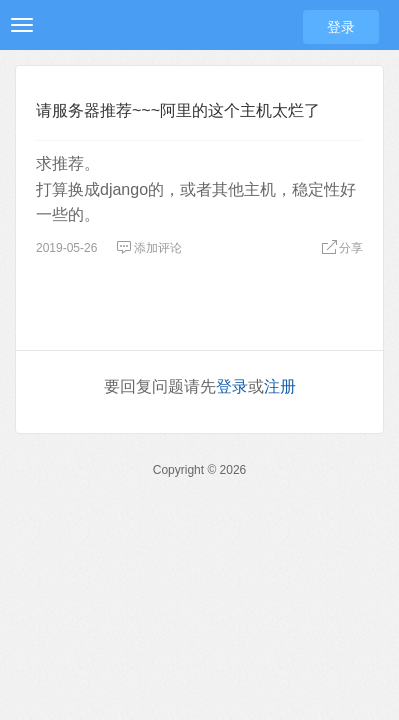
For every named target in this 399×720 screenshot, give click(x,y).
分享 (342, 248)
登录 (341, 27)
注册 (280, 386)
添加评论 (149, 248)
